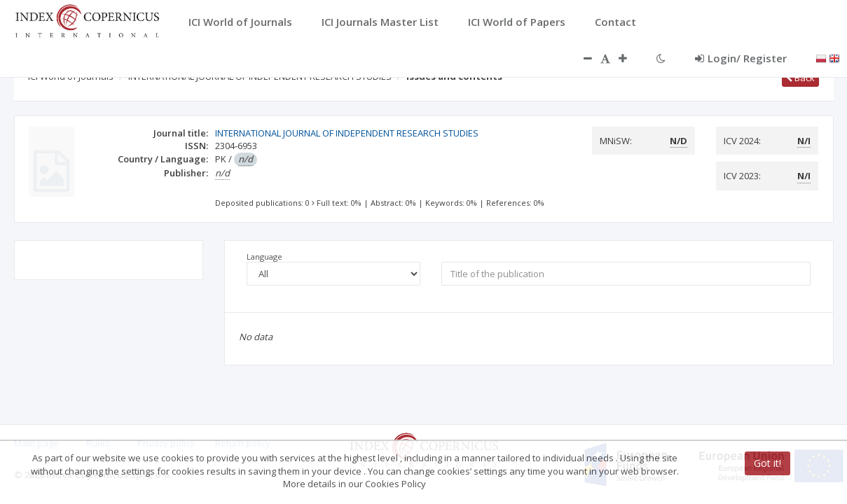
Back (800, 78)
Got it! (767, 463)
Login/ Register (741, 58)
